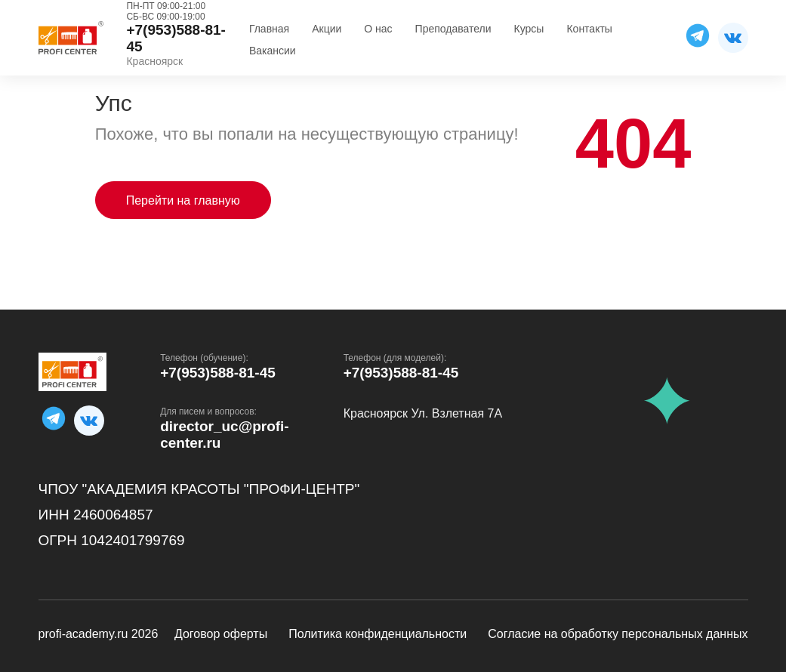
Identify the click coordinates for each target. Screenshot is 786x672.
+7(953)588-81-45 (218, 373)
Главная (269, 29)
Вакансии (273, 51)
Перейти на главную (183, 200)
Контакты (589, 29)
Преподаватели (453, 29)
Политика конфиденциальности (378, 634)
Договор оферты (221, 634)
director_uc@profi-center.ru (225, 435)
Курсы (529, 29)
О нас (378, 29)
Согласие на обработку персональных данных (618, 634)
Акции (327, 29)
